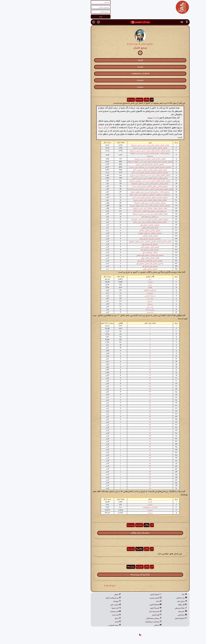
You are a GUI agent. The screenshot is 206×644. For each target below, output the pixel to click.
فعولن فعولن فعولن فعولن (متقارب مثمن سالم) (113, 170)
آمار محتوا (79, 608)
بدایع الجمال (74, 586)
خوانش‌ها (102, 100)
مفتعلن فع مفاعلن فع (113, 266)
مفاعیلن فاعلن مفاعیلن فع (113, 250)
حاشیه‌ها (146, 612)
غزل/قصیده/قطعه (113, 290)
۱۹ (113, 444)
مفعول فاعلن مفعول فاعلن (113, 247)
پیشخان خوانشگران (117, 618)
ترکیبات (103, 67)
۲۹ (113, 422)
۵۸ (113, 464)
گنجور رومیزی (119, 598)
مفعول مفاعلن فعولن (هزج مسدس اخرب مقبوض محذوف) (113, 181)
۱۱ (113, 331)
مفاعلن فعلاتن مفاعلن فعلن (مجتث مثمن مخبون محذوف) (113, 151)
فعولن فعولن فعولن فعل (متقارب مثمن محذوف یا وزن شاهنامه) (113, 189)
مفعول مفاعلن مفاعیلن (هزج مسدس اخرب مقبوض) (113, 220)
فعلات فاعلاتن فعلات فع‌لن (113, 258)
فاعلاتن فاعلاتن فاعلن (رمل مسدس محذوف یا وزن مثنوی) (113, 175)
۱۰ (113, 340)
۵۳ (113, 425)
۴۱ (113, 376)
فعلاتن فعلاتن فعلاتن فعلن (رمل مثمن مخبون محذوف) (113, 145)
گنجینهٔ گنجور (119, 608)
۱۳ (113, 348)
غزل (113, 279)
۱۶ (113, 364)
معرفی (80, 595)
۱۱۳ (81, 316)
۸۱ (113, 461)
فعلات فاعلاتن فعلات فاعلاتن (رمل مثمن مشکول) (113, 209)
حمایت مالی (78, 605)
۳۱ (113, 373)
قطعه (113, 288)
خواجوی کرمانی (110, 44)
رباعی (113, 285)
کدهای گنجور (119, 595)
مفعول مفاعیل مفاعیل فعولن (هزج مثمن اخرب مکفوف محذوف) (113, 162)
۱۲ (113, 345)
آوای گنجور (120, 615)
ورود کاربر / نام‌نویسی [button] (103, 22)
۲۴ (113, 477)
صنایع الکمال (103, 48)
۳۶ (113, 409)
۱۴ (113, 353)
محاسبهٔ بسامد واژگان (103, 533)
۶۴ (113, 472)
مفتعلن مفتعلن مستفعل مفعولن (113, 233)
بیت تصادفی (144, 598)
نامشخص (113, 312)
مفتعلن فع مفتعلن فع (113, 244)
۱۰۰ (113, 488)
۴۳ (113, 392)
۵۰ (113, 442)
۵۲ (113, 455)
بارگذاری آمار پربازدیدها (103, 575)
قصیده (113, 282)
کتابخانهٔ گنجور (118, 605)
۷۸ (113, 480)
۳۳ (113, 475)
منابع (81, 618)
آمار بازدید (79, 615)
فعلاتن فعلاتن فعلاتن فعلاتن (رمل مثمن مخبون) (113, 200)
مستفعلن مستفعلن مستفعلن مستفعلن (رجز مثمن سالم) (113, 195)
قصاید (103, 60)
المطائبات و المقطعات (103, 74)
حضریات (103, 80)
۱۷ (113, 398)
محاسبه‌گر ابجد (118, 612)
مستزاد (113, 304)
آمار (114, 100)
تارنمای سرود (67, 128)
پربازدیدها (94, 100)
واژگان (109, 100)
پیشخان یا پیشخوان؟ (116, 622)
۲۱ (113, 406)
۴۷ (113, 370)
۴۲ (113, 447)
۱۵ (113, 362)
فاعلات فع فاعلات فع (113, 253)
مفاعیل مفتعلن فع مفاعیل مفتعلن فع (113, 264)
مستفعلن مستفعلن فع (113, 217)
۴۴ (113, 436)
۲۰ (113, 381)
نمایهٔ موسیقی (144, 608)
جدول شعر (145, 601)
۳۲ (113, 378)
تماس (81, 622)
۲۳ (113, 417)
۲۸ (113, 403)
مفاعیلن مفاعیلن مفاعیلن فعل (113, 239)
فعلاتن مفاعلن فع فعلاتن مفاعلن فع (113, 261)
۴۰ (113, 414)
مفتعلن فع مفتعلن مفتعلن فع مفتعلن (113, 255)
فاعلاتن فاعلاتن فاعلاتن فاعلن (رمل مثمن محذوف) (113, 148)
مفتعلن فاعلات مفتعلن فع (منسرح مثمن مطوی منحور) (113, 192)
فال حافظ (145, 605)
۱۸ (113, 400)
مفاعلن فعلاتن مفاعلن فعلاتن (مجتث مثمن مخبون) (113, 178)
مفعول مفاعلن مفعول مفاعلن (113, 231)
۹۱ (113, 428)
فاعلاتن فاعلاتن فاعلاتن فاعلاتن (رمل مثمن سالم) (113, 222)
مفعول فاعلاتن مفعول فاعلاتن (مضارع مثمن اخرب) (113, 187)
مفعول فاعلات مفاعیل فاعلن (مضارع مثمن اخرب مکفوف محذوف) (113, 155)
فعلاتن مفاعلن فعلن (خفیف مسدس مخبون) (113, 159)
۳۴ (113, 439)
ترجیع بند (113, 293)
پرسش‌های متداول (76, 598)
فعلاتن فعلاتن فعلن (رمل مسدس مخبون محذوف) (113, 214)
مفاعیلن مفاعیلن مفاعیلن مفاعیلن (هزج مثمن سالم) (113, 173)
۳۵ (113, 458)
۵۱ (113, 486)
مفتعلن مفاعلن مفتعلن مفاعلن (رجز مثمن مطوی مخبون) (113, 206)
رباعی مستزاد (113, 310)
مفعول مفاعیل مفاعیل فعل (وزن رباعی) (113, 164)
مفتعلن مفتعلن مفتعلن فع (113, 225)
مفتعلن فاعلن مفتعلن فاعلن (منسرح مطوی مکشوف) (113, 184)
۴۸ (113, 389)
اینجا (118, 118)
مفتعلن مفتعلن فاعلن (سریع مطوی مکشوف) (113, 203)
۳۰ (113, 395)
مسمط (113, 301)
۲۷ (113, 431)
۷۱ (113, 450)
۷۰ (113, 453)
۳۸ (113, 384)
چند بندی (113, 307)
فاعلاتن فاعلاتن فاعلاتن (113, 236)
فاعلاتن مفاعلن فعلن (113, 269)
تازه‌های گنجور (144, 618)
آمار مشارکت (78, 612)
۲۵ (113, 420)
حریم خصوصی (78, 625)
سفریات (103, 87)
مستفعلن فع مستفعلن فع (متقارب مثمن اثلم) (113, 211)
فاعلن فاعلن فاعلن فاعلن (113, 228)
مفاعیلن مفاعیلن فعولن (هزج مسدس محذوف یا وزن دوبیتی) (113, 167)
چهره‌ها (80, 601)
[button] (150, 22)
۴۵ (113, 387)
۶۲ (113, 433)
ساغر (122, 601)
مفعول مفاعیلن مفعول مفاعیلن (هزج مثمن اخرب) (113, 198)
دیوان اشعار (97, 44)
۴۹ (113, 411)
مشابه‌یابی (145, 615)
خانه (147, 595)
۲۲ (113, 469)
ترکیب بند (113, 299)
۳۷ (113, 466)
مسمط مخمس (113, 296)
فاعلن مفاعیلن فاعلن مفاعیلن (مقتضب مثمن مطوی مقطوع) (113, 242)
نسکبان (121, 625)
